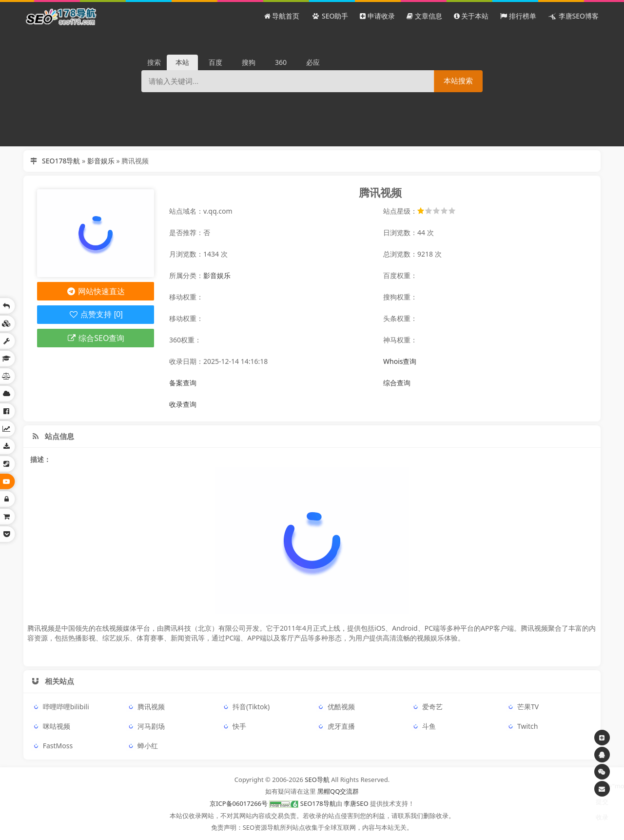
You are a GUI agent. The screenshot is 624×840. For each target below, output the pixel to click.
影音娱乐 (101, 161)
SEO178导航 (61, 161)
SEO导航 (317, 780)
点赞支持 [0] (95, 314)
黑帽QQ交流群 (338, 791)
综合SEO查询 (96, 338)
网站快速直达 (96, 291)
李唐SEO (356, 803)
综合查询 (397, 383)
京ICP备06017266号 (239, 803)
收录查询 (183, 404)
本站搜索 (458, 81)
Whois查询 (400, 361)
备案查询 (183, 383)
